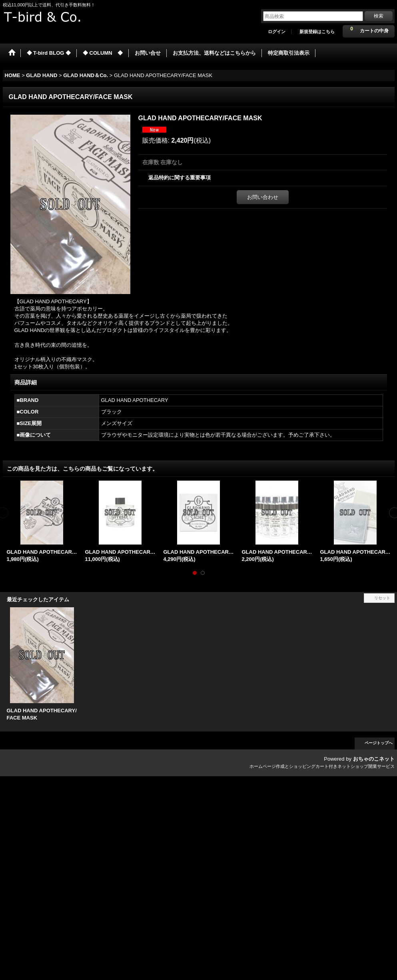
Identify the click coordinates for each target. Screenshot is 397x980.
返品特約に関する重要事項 (180, 178)
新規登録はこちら (317, 32)
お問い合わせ (263, 197)
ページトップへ (379, 743)
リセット (382, 598)
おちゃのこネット (374, 759)
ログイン (277, 32)
